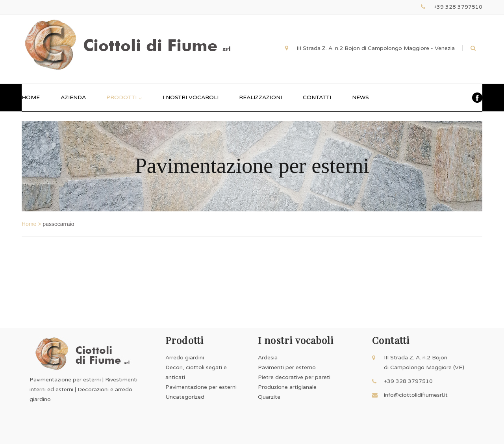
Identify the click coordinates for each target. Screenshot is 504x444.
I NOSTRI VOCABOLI (191, 97)
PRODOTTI (124, 97)
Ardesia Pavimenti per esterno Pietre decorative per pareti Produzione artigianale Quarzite (294, 377)
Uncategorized (185, 397)
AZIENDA (73, 97)
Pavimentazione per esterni (201, 387)
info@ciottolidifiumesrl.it (416, 395)
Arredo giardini (185, 358)
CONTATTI (317, 97)
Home (29, 224)
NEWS (360, 97)
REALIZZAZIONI (260, 97)
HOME (31, 97)
